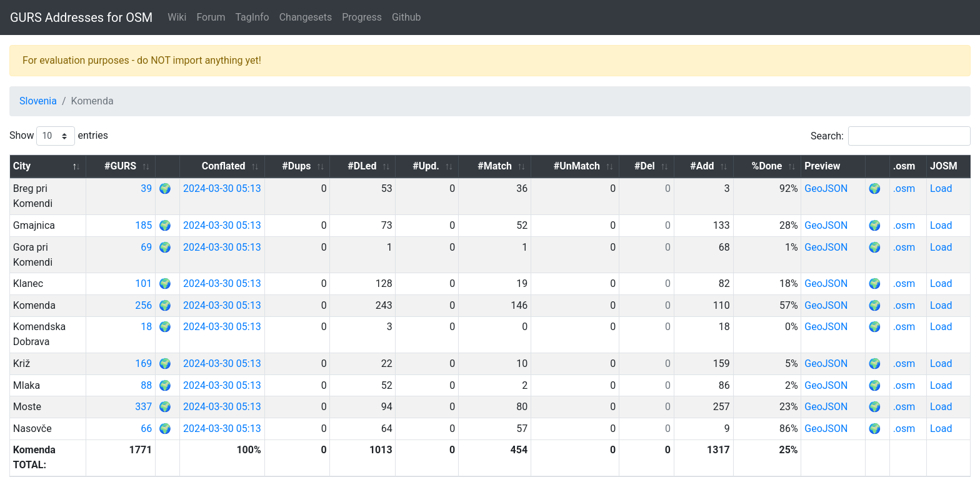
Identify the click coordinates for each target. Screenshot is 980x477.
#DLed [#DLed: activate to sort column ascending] (433, 166)
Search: (891, 136)
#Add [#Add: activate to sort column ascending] (731, 166)
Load (946, 188)
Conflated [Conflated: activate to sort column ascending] (311, 166)
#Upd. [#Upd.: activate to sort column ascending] (489, 166)
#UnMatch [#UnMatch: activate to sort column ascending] (620, 166)
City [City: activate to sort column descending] (22, 166)
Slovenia (38, 101)
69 (227, 232)
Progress (362, 17)
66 (227, 384)
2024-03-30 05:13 (305, 188)
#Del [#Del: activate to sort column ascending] (681, 166)
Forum (211, 17)
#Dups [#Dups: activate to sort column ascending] (376, 166)
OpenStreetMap (101, 467)
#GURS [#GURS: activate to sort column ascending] (201, 166)
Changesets (306, 17)
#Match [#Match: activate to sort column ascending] (549, 166)
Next (952, 434)
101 (224, 254)
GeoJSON (846, 188)
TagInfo (252, 17)
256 (224, 275)
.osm (914, 188)
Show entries (59, 136)
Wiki (177, 17)
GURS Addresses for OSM (81, 18)
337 (224, 362)
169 (224, 319)
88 (227, 340)
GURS (50, 467)
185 (224, 210)
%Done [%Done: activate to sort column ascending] (787, 166)
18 (227, 297)
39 (227, 188)
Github (407, 17)
